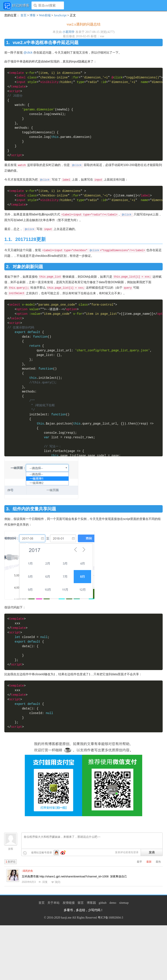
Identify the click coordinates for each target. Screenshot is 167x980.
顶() (56, 882)
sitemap (124, 903)
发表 (152, 852)
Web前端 (45, 15)
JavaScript (60, 15)
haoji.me (66, 918)
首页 (23, 15)
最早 (139, 862)
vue (102, 36)
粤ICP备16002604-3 (110, 918)
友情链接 (69, 903)
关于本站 (53, 903)
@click (28, 52)
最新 (149, 862)
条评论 (11, 862)
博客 (33, 15)
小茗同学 (68, 32)
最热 (158, 862)
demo (113, 903)
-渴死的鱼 (27, 871)
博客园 (91, 903)
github (103, 903)
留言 (81, 903)
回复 (43, 882)
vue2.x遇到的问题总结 (83, 24)
